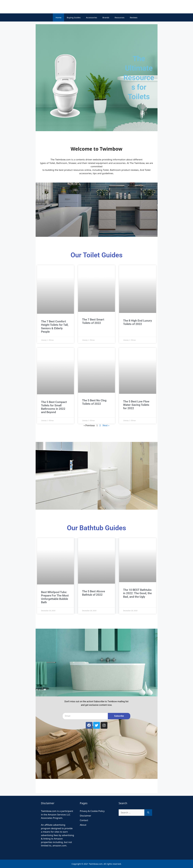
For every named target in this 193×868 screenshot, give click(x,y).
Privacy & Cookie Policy (92, 811)
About (83, 825)
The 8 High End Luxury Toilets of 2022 (137, 322)
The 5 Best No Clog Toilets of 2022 (94, 402)
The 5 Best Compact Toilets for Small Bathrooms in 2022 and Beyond (54, 407)
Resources (119, 17)
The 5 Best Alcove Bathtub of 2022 (94, 593)
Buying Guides (74, 17)
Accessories (92, 17)
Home (58, 17)
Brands (106, 17)
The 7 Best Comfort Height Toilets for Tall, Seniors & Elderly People (55, 327)
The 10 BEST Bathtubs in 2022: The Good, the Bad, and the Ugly (137, 593)
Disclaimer (85, 816)
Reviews (134, 17)
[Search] (148, 813)
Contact (84, 820)
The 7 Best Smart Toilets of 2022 (93, 321)
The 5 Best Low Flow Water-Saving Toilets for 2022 (136, 405)
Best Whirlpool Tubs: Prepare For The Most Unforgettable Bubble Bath (55, 597)
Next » (106, 425)
